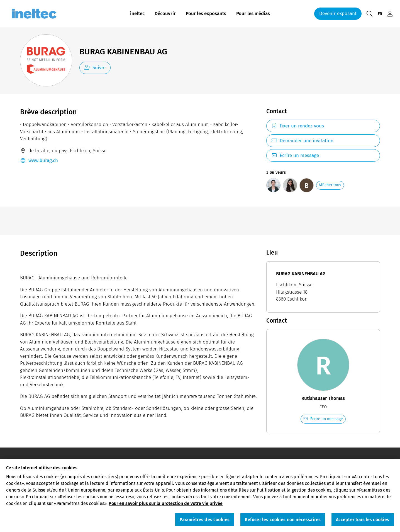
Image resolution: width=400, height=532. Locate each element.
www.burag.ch (39, 161)
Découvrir (165, 14)
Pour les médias (253, 14)
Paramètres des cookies (205, 521)
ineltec (137, 14)
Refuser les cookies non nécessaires (283, 521)
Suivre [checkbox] (95, 68)
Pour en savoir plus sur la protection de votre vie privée (166, 505)
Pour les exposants (206, 14)
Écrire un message (295, 155)
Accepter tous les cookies (363, 521)
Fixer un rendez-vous (298, 126)
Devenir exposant (338, 14)
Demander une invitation (302, 141)
